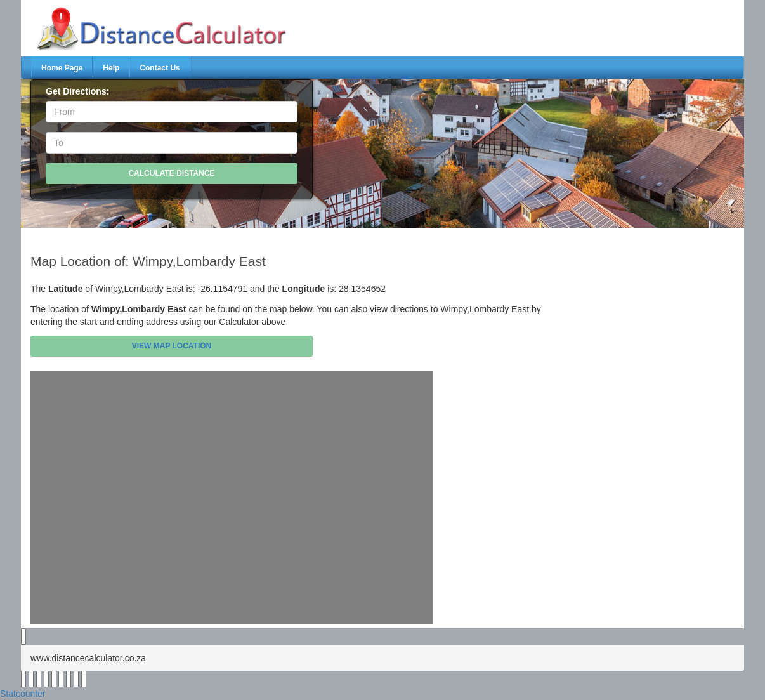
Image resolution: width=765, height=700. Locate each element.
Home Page (62, 68)
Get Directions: (77, 91)
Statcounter (23, 694)
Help (111, 68)
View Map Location (172, 346)
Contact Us (160, 68)
